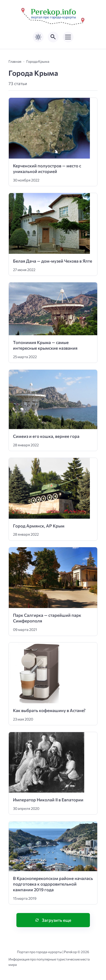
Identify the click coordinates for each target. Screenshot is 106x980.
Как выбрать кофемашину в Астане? (49, 710)
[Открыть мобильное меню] (68, 37)
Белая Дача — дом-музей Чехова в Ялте (53, 261)
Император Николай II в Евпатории (48, 800)
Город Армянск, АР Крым (39, 526)
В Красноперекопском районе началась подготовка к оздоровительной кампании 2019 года (53, 884)
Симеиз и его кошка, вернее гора (46, 436)
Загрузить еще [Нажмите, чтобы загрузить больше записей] (57, 920)
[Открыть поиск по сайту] (53, 37)
